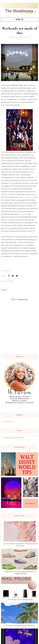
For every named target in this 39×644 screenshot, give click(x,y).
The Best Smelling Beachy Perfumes (20, 625)
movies (10, 281)
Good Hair (23, 214)
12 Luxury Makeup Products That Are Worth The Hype (20, 545)
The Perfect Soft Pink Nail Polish (20, 600)
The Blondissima (7, 421)
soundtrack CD (29, 197)
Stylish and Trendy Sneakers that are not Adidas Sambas (20, 573)
